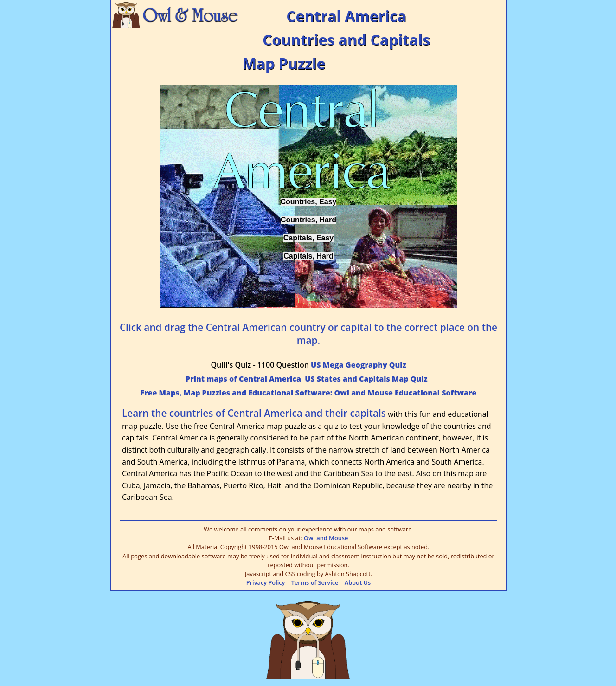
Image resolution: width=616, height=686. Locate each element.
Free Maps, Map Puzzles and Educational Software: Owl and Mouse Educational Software (309, 393)
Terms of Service (315, 582)
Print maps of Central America (243, 379)
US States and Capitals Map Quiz (366, 379)
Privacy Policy (266, 582)
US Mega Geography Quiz (358, 365)
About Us (358, 582)
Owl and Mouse (326, 538)
